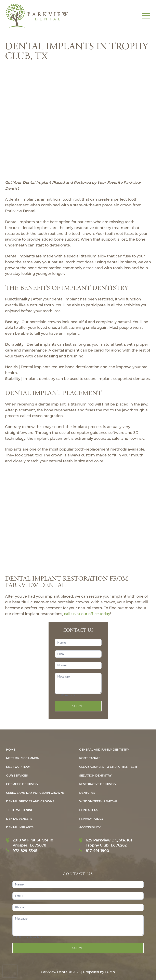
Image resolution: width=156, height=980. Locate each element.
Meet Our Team (18, 767)
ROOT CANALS (90, 758)
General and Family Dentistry (104, 750)
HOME (11, 750)
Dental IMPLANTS (20, 827)
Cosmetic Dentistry (22, 784)
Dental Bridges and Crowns (30, 801)
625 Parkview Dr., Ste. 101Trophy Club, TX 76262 (109, 843)
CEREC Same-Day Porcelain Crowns (35, 793)
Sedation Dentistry (95, 776)
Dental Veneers (19, 819)
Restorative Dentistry (98, 784)
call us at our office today (87, 614)
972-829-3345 (25, 851)
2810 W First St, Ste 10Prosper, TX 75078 (33, 843)
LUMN (110, 972)
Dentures (87, 793)
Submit (78, 706)
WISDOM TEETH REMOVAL (99, 801)
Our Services (17, 776)
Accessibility (90, 827)
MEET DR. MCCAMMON (23, 758)
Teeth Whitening (20, 810)
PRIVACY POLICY (91, 819)
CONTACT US (89, 810)
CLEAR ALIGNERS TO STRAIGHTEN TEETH (109, 767)
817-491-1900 (97, 851)
